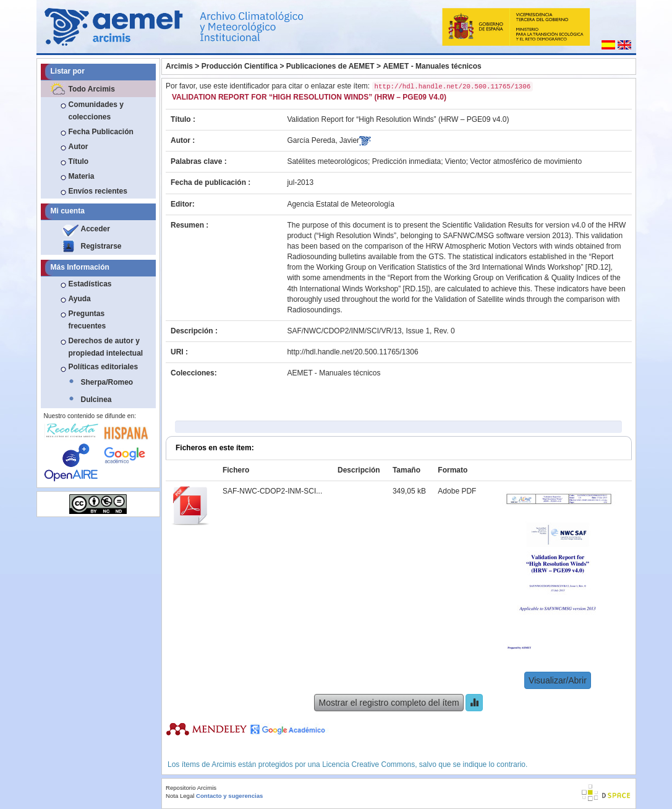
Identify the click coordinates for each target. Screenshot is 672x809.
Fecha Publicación (101, 132)
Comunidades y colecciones (96, 111)
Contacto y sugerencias (229, 796)
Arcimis (179, 66)
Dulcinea (96, 400)
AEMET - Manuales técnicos (432, 66)
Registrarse (101, 246)
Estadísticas (90, 284)
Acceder (96, 229)
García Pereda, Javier (323, 140)
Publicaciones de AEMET (330, 66)
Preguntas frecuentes (87, 320)
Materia (82, 176)
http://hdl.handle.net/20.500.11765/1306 (352, 352)
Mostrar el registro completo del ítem (389, 703)
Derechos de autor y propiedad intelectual (106, 347)
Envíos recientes (98, 191)
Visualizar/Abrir (558, 680)
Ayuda (80, 299)
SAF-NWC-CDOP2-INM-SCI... (272, 491)
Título (79, 161)
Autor (79, 147)
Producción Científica (240, 66)
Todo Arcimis (92, 89)
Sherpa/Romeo (107, 382)
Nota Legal (180, 796)
